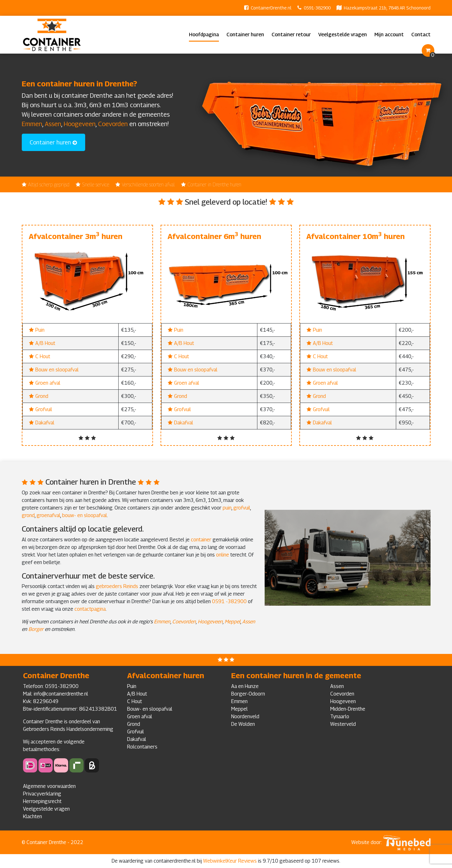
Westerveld (343, 724)
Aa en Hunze (245, 686)
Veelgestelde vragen (343, 35)
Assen (53, 124)
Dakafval (45, 423)
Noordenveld (245, 717)
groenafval (48, 515)
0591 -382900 (230, 601)
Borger (36, 629)
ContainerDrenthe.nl (271, 8)
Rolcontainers (142, 747)
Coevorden (113, 124)
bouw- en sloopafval (85, 515)
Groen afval (48, 383)
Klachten (32, 816)
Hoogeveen (80, 124)
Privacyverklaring (42, 794)
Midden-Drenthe (348, 709)
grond (28, 515)
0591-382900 (317, 8)
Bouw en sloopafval (57, 370)
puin (227, 508)
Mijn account (389, 35)
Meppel (232, 622)
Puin (40, 330)
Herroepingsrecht (42, 801)
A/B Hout (45, 343)
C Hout (43, 356)
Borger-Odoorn (248, 694)
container (201, 540)
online (223, 555)
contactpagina (90, 609)
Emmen (32, 124)
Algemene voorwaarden (49, 786)
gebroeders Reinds (117, 586)
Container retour (291, 35)
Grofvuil (44, 409)
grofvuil (242, 508)
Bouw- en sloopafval (150, 709)
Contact (421, 35)
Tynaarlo (340, 717)
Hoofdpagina (204, 35)
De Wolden (243, 724)
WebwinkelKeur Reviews (230, 861)
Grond (42, 396)
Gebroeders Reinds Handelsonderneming (68, 729)
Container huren (245, 35)
